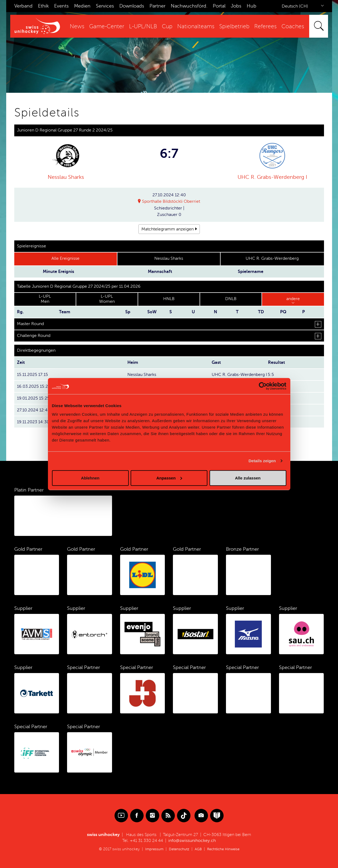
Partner (157, 6)
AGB (198, 849)
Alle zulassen (248, 478)
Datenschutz (178, 849)
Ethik (43, 6)
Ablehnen (90, 478)
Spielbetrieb (234, 26)
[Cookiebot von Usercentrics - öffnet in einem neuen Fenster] (263, 386)
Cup (167, 26)
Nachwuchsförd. (189, 6)
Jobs (236, 6)
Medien (82, 6)
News (77, 26)
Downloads (132, 6)
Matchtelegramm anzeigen (168, 229)
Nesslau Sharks (66, 177)
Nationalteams (196, 26)
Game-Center (107, 26)
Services (105, 6)
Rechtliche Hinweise (225, 849)
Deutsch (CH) (295, 6)
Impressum (152, 849)
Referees (265, 26)
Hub (252, 6)
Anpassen (169, 478)
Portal (219, 6)
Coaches (293, 26)
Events (61, 6)
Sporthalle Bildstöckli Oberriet (171, 202)
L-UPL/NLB (143, 26)
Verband (23, 6)
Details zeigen (262, 461)
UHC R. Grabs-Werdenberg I (272, 177)
